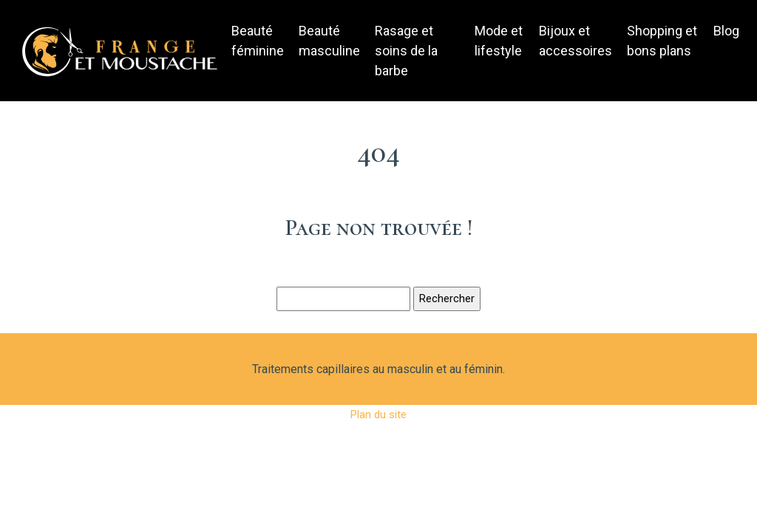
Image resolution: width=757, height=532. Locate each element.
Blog (726, 31)
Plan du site (378, 415)
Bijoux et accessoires (576, 41)
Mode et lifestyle (499, 41)
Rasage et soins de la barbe (406, 51)
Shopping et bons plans (662, 41)
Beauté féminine (258, 41)
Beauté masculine (329, 41)
